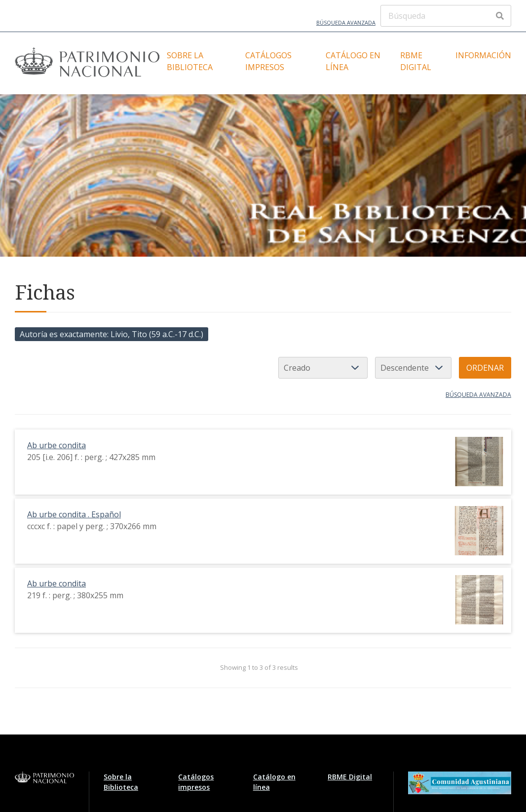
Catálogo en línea (353, 61)
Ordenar (485, 368)
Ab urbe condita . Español (74, 514)
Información (483, 55)
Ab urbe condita (56, 445)
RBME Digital (416, 61)
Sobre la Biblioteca (190, 61)
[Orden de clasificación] (413, 368)
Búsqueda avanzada (346, 22)
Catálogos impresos (268, 61)
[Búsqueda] (446, 16)
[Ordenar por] (323, 368)
